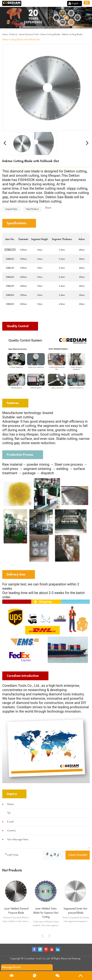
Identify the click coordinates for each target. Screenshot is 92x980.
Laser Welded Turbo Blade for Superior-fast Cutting (46, 913)
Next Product (32, 209)
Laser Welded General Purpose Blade (16, 911)
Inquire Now (11, 209)
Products (13, 34)
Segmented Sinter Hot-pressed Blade (76, 911)
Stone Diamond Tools (29, 34)
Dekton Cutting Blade (72, 34)
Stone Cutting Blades (50, 34)
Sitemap (76, 958)
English (75, 4)
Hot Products (12, 870)
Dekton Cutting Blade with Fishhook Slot (21, 40)
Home (5, 34)
